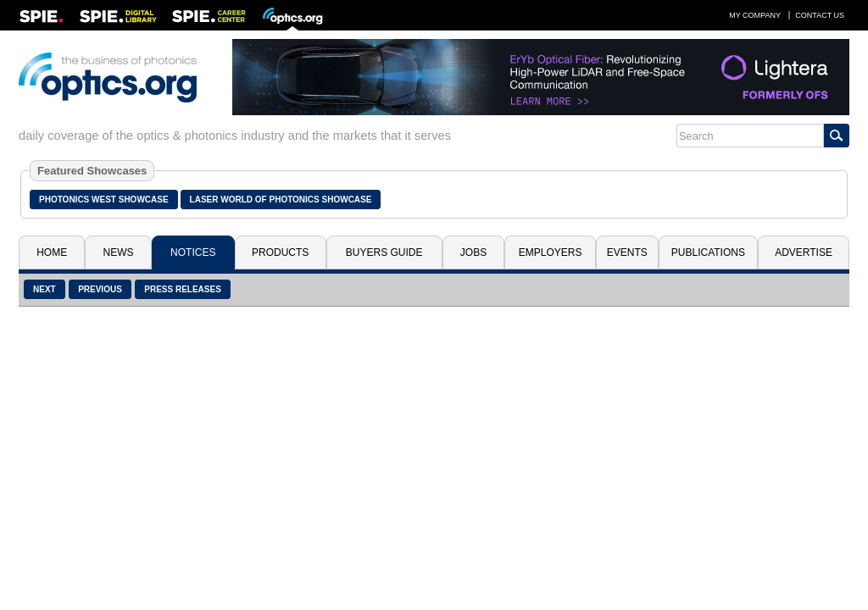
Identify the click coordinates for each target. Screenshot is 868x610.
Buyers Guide (384, 252)
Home (52, 252)
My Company (755, 15)
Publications (708, 252)
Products (280, 252)
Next (45, 289)
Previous (100, 289)
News (119, 252)
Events (627, 252)
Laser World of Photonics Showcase (281, 200)
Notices (193, 252)
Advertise (804, 252)
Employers (551, 252)
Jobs (473, 252)
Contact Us (820, 15)
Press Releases (183, 289)
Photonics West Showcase (104, 200)
